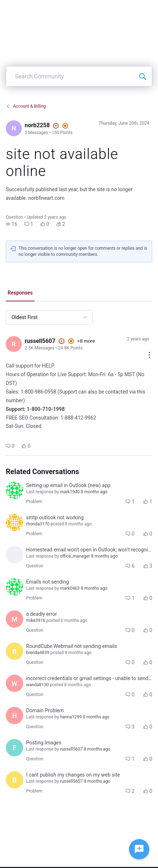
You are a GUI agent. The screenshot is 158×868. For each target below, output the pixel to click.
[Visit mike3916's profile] (14, 619)
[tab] (20, 293)
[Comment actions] (149, 355)
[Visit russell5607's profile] (14, 344)
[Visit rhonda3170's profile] (14, 523)
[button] (12, 224)
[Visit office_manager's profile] (14, 555)
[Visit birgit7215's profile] (14, 780)
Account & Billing (26, 106)
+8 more (86, 341)
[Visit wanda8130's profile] (14, 683)
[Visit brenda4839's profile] (14, 651)
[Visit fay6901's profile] (14, 748)
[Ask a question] (139, 849)
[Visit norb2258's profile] (14, 128)
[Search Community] (142, 76)
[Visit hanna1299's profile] (14, 716)
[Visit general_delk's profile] (14, 490)
